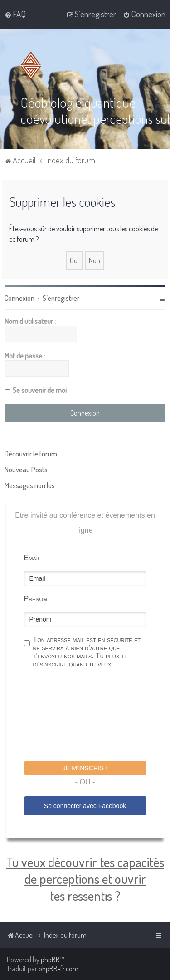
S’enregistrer (61, 298)
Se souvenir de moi (40, 390)
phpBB (50, 960)
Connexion (19, 298)
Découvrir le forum (31, 454)
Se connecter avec (85, 806)
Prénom (36, 599)
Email (32, 558)
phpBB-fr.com (58, 969)
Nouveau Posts (26, 470)
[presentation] (93, 716)
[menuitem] (15, 14)
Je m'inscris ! (85, 768)
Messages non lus (30, 485)
